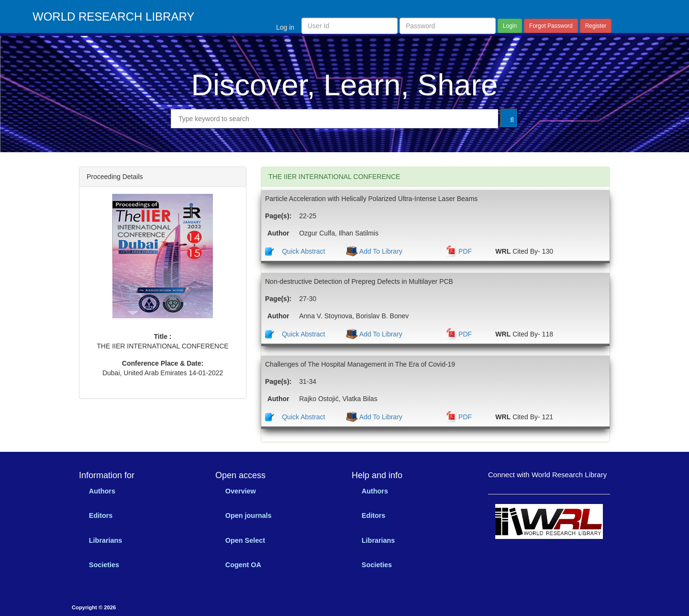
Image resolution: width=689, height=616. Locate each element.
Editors (101, 515)
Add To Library (380, 251)
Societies (104, 565)
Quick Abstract (303, 251)
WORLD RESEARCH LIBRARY (113, 17)
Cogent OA (243, 565)
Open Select (245, 540)
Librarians (106, 540)
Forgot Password (551, 26)
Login (510, 26)
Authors (102, 491)
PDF (465, 251)
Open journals (249, 515)
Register (596, 26)
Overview (241, 491)
